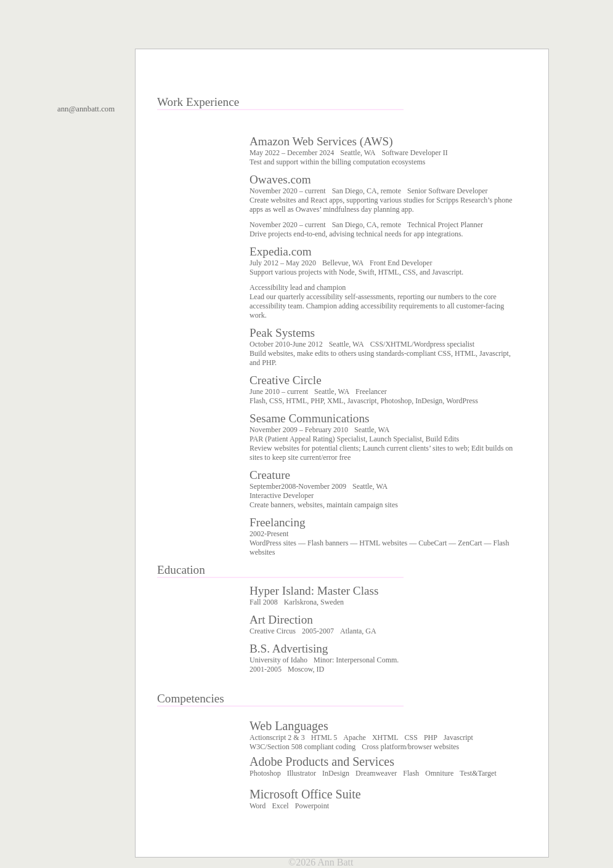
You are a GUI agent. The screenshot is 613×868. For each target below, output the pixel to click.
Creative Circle (286, 380)
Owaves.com (280, 179)
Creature (270, 475)
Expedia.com (281, 251)
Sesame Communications (310, 418)
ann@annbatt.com (86, 109)
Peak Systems (282, 333)
